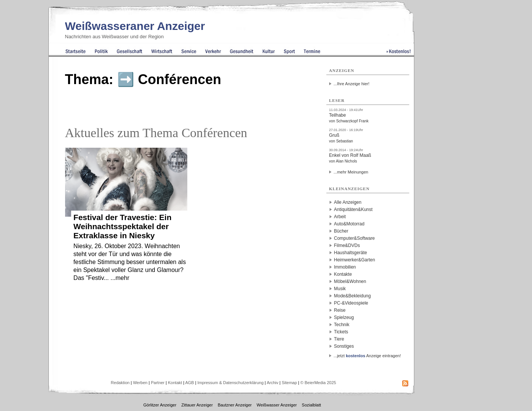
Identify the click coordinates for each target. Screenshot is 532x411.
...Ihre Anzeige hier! (352, 84)
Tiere (339, 339)
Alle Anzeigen (348, 202)
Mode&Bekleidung (352, 296)
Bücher (341, 231)
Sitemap (289, 383)
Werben (140, 383)
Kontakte (343, 274)
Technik (342, 325)
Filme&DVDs (347, 245)
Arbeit (340, 217)
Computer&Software (355, 238)
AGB (189, 383)
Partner (158, 383)
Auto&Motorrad (349, 224)
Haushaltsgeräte (351, 253)
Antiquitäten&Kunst (353, 209)
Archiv (273, 383)
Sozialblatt (312, 405)
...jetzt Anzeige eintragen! (367, 356)
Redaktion (120, 383)
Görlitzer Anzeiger (160, 405)
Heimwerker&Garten (355, 260)
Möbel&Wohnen (350, 281)
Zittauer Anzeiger (197, 405)
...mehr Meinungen (351, 172)
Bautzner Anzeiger (235, 405)
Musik (340, 289)
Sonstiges (344, 346)
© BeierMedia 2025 (318, 383)
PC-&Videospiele (351, 303)
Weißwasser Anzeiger (277, 405)
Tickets (341, 332)
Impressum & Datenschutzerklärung (231, 383)
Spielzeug (344, 317)
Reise (340, 310)
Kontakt (175, 383)
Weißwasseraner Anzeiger (135, 26)
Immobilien (345, 267)
